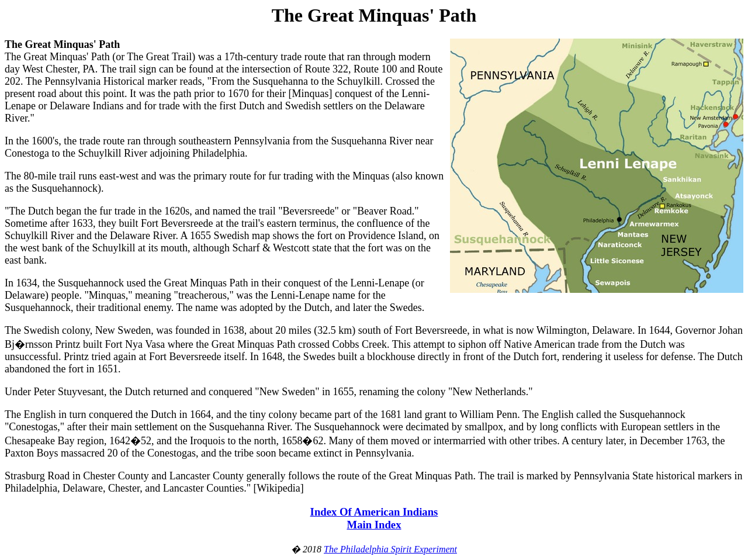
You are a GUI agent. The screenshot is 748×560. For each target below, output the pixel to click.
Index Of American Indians (374, 512)
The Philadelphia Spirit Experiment (390, 549)
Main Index (374, 525)
